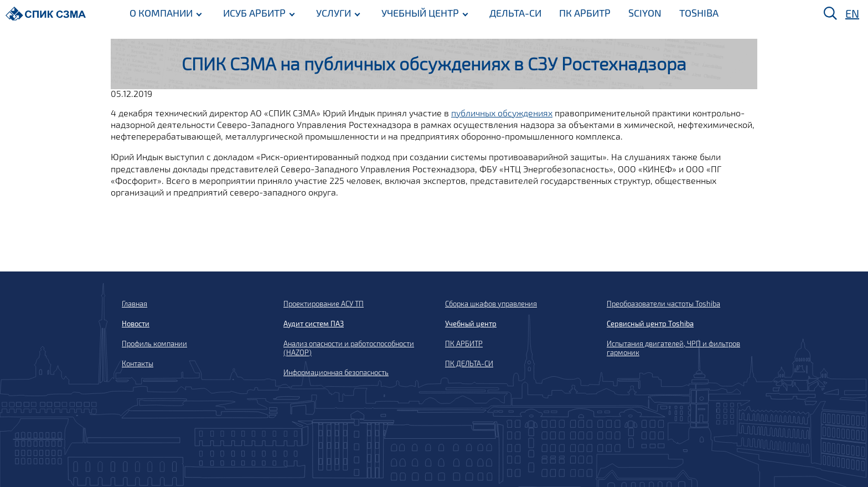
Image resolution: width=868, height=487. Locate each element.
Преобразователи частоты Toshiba (663, 304)
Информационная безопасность (336, 372)
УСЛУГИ (334, 13)
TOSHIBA (699, 13)
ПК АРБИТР (585, 13)
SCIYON (645, 13)
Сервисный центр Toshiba (650, 324)
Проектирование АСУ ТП (324, 304)
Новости (136, 324)
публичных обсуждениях (502, 113)
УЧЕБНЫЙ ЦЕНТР (420, 13)
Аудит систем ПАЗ (314, 324)
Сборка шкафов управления (491, 304)
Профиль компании (154, 344)
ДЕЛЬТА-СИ (515, 13)
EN (852, 13)
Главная (135, 304)
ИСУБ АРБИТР (254, 13)
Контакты (138, 363)
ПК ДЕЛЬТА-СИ (469, 363)
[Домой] (46, 14)
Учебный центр (471, 324)
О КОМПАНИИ (161, 13)
